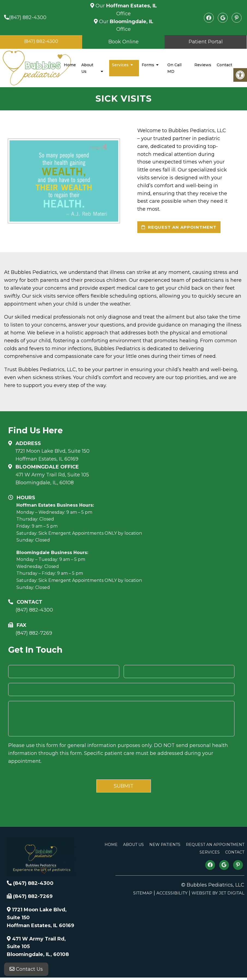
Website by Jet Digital (218, 893)
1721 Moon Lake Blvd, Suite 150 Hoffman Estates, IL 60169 (53, 455)
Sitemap (143, 893)
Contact (224, 65)
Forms (148, 65)
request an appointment (179, 227)
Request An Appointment (215, 845)
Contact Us (26, 969)
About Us (87, 68)
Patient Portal (206, 42)
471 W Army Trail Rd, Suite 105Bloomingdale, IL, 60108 (52, 479)
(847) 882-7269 (34, 633)
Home (70, 65)
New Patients (165, 845)
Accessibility (172, 893)
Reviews (203, 65)
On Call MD (174, 68)
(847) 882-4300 (28, 17)
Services (120, 65)
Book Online (123, 42)
